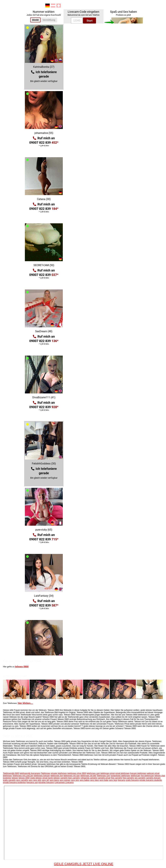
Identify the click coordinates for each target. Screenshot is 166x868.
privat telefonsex (122, 773)
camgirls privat (104, 778)
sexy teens (54, 780)
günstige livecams (46, 782)
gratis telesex (36, 778)
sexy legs (113, 780)
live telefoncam (147, 776)
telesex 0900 (22, 667)
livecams (122, 780)
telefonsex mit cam (72, 776)
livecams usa (32, 782)
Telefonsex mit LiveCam (23, 776)
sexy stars (95, 780)
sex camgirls (140, 778)
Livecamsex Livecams (64, 782)
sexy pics (75, 780)
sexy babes (85, 780)
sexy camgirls (22, 780)
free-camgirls (128, 778)
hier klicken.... (25, 703)
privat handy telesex (51, 778)
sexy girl (45, 780)
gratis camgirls (9, 780)
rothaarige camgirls (89, 778)
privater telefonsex (59, 773)
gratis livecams (132, 780)
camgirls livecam (153, 778)
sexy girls (37, 780)
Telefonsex (46, 773)
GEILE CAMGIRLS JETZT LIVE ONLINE (83, 864)
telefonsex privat (108, 773)
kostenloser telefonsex (120, 776)
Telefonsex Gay (103, 776)
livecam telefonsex (138, 773)
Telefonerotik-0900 (11, 773)
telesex (15, 778)
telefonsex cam (93, 773)
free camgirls (117, 778)
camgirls (64, 778)
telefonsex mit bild (88, 776)
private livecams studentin (151, 780)
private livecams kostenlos (14, 782)
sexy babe (104, 780)
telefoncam (135, 776)
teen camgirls (74, 778)
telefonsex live (57, 776)
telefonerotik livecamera (30, 773)
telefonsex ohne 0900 (77, 773)
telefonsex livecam (42, 776)
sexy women (65, 780)
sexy (31, 780)
